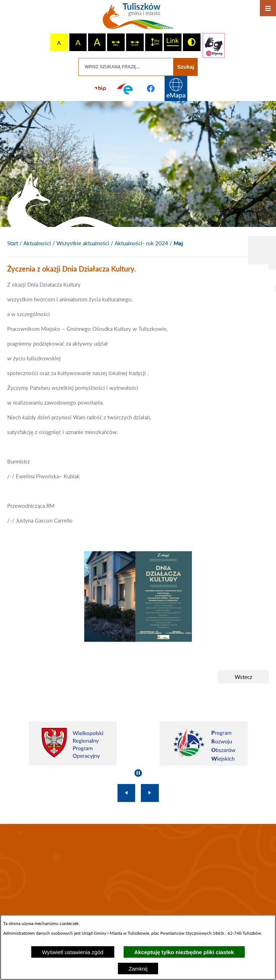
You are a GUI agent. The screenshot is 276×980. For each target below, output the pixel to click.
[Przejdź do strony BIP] (100, 88)
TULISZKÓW (138, 872)
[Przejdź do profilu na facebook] (151, 88)
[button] (138, 640)
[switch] (116, 42)
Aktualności (37, 243)
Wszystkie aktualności (83, 243)
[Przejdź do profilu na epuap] (125, 88)
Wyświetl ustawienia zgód (73, 952)
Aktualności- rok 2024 (141, 243)
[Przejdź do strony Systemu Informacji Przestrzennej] (176, 88)
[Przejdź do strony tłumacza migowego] (214, 45)
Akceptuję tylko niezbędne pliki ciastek (184, 952)
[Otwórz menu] (268, 8)
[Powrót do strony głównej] (13, 243)
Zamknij (138, 969)
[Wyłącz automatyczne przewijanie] (138, 773)
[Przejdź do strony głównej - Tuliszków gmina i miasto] (138, 19)
